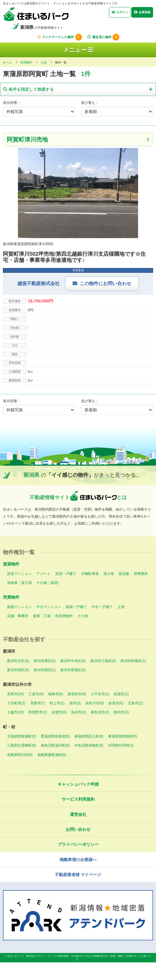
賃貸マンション (19, 574)
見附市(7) (38, 703)
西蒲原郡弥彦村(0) (55, 736)
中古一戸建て (102, 607)
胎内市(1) (121, 712)
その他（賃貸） (49, 583)
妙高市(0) (116, 703)
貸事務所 (141, 574)
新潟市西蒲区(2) (73, 670)
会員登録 (142, 12)
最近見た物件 (103, 37)
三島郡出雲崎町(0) (22, 745)
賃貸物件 (11, 564)
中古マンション (49, 607)
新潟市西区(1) (45, 670)
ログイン (120, 12)
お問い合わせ (78, 829)
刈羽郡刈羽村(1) (121, 745)
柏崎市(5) (56, 694)
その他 (83, 616)
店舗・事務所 (18, 616)
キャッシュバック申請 (78, 784)
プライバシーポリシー (78, 844)
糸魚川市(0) (94, 703)
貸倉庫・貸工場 (19, 583)
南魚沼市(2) (100, 712)
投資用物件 (64, 616)
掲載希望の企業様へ (78, 860)
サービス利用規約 (78, 799)
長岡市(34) (15, 694)
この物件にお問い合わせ (105, 283)
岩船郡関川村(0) (20, 755)
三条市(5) (36, 694)
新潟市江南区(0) (103, 661)
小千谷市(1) (100, 694)
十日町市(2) (16, 703)
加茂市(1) (121, 694)
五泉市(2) (135, 703)
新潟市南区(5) (18, 670)
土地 (121, 607)
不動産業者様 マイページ (78, 875)
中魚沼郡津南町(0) (89, 745)
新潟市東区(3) (45, 661)
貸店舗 (124, 574)
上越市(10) (15, 712)
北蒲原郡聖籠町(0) (22, 736)
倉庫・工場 (42, 616)
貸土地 (109, 574)
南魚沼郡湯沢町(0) (55, 745)
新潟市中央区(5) (73, 661)
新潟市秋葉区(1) (133, 661)
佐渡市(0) (59, 712)
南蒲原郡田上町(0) (89, 736)
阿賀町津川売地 (27, 139)
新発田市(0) (77, 694)
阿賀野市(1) (38, 712)
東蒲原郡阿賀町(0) (123, 736)
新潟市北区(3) (18, 661)
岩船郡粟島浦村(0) (52, 755)
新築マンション (19, 607)
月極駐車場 (90, 574)
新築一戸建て (76, 607)
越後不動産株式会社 (38, 283)
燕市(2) (75, 703)
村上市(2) (57, 703)
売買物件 (11, 597)
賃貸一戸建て (66, 574)
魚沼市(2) (79, 712)
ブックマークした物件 (59, 37)
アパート (43, 574)
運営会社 (78, 814)
